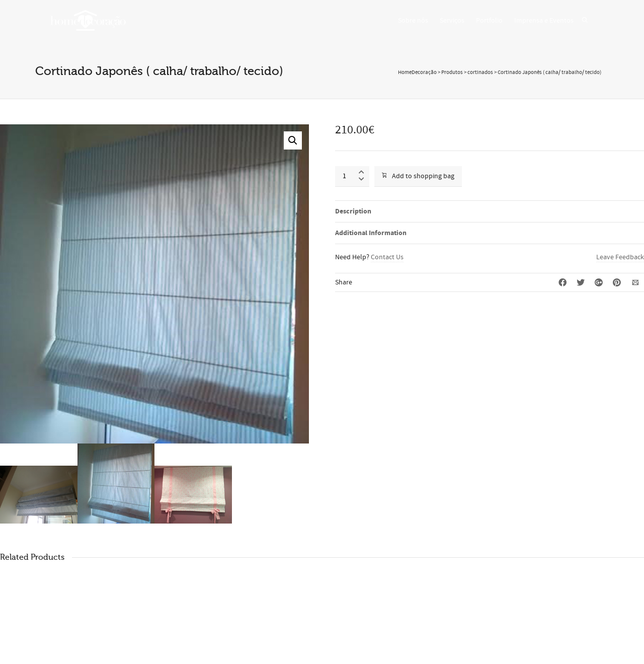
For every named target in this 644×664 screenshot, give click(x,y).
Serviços (452, 21)
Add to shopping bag (418, 176)
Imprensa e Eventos (544, 21)
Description (353, 211)
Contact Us (387, 257)
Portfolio (489, 21)
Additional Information (371, 233)
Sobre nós (413, 21)
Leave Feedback (620, 257)
